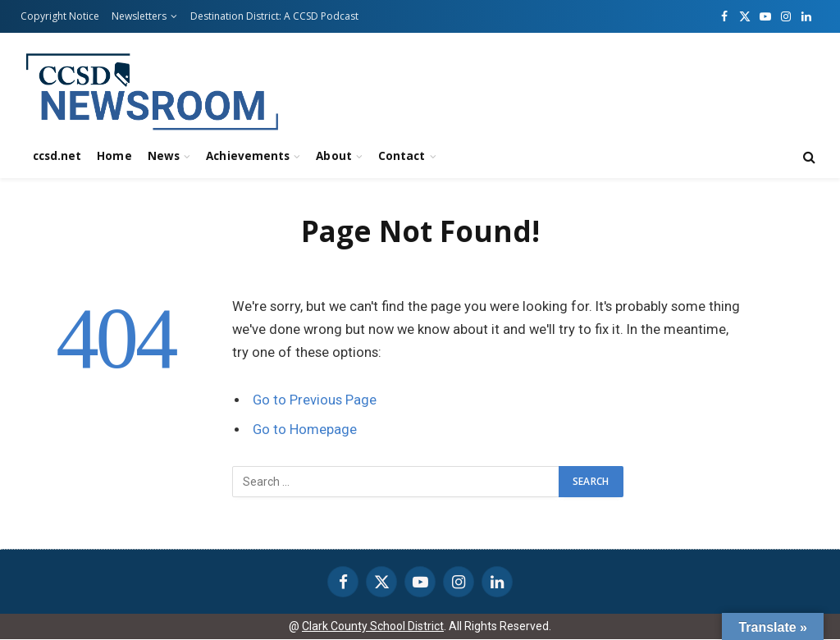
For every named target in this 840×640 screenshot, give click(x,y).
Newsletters (139, 16)
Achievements (248, 156)
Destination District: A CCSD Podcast (274, 16)
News (164, 156)
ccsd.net (57, 156)
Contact (402, 156)
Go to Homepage (305, 430)
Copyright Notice (60, 16)
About (333, 156)
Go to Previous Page (315, 400)
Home (114, 156)
